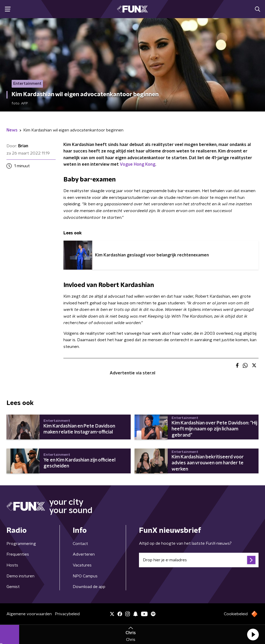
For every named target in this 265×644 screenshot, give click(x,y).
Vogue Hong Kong (138, 164)
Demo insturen (20, 576)
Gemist (13, 587)
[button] (253, 634)
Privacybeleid (67, 614)
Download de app (89, 587)
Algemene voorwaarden (29, 614)
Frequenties (18, 554)
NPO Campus (85, 576)
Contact (80, 544)
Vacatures (82, 565)
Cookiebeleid (236, 614)
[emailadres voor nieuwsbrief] (199, 560)
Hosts (12, 565)
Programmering (21, 544)
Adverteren (84, 554)
